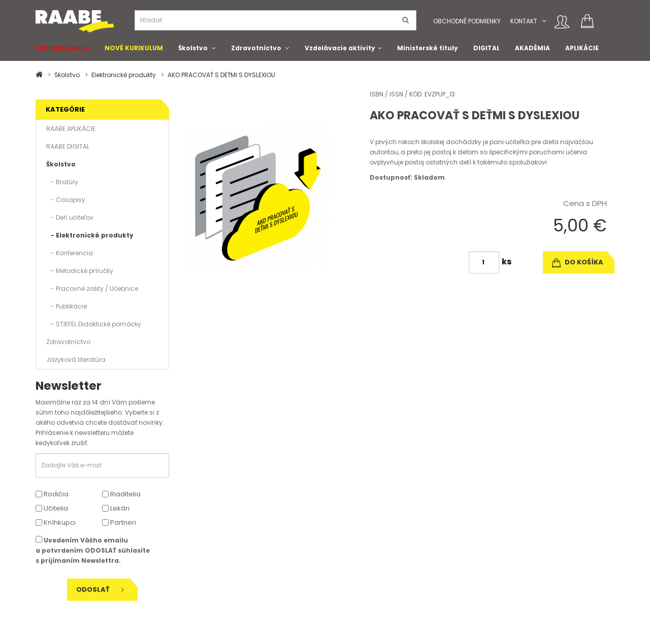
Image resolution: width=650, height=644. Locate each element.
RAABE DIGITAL (68, 146)
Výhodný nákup (62, 48)
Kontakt (524, 21)
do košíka (578, 262)
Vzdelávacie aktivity (340, 48)
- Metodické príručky (80, 271)
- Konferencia (70, 253)
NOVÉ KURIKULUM (134, 48)
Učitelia (52, 508)
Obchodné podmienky (467, 21)
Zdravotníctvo (256, 48)
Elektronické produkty (124, 75)
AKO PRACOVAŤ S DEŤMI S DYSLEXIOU (221, 75)
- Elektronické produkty (90, 235)
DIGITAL (486, 48)
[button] (544, 21)
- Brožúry (62, 182)
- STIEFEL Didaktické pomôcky (94, 324)
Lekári (116, 508)
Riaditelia (121, 494)
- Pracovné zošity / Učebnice (92, 289)
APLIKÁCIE (582, 48)
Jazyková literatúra (76, 360)
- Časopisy (66, 200)
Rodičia (52, 494)
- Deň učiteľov (70, 217)
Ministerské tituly (428, 48)
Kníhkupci (56, 522)
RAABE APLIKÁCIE (71, 129)
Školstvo (193, 48)
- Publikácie (67, 306)
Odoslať (100, 589)
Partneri (119, 522)
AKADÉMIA (532, 48)
